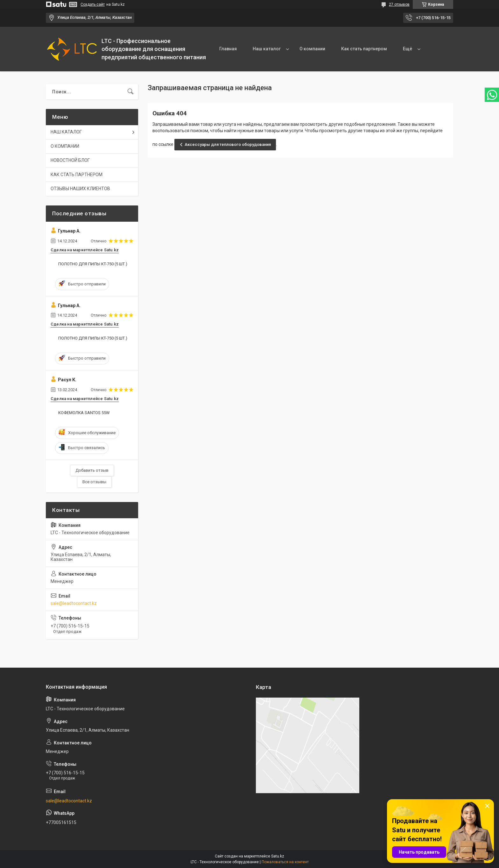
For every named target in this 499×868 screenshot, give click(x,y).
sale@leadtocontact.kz (74, 603)
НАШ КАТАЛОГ (66, 132)
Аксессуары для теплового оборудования (228, 144)
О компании (312, 49)
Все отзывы (94, 482)
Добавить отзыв (92, 470)
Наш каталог (267, 49)
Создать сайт (93, 4)
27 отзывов (399, 4)
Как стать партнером (364, 49)
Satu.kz (278, 856)
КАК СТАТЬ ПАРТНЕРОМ (77, 175)
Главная (228, 49)
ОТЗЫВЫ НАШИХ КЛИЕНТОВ (80, 189)
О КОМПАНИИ (65, 146)
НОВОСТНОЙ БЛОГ (70, 160)
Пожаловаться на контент (285, 862)
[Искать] (130, 92)
